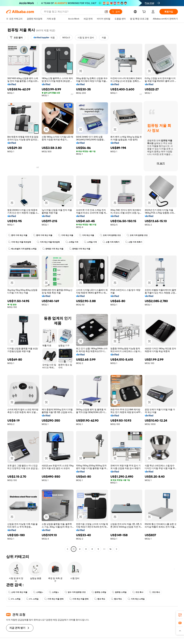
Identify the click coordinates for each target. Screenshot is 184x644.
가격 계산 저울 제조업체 (20, 242)
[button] (106, 12)
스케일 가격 (72, 242)
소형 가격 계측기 (111, 242)
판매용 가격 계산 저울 (53, 249)
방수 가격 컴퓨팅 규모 (75, 592)
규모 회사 (138, 592)
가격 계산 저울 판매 (54, 599)
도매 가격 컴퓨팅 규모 (110, 235)
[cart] (145, 12)
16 (110, 549)
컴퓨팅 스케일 (99, 592)
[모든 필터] (16, 38)
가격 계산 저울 (66, 235)
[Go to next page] (117, 549)
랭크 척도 (100, 599)
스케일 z (38, 592)
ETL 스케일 (14, 599)
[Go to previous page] (67, 549)
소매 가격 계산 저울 (18, 592)
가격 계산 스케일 (136, 599)
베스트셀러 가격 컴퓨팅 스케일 (22, 249)
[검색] (116, 12)
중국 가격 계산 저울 (18, 235)
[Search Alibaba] (73, 12)
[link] (180, 615)
